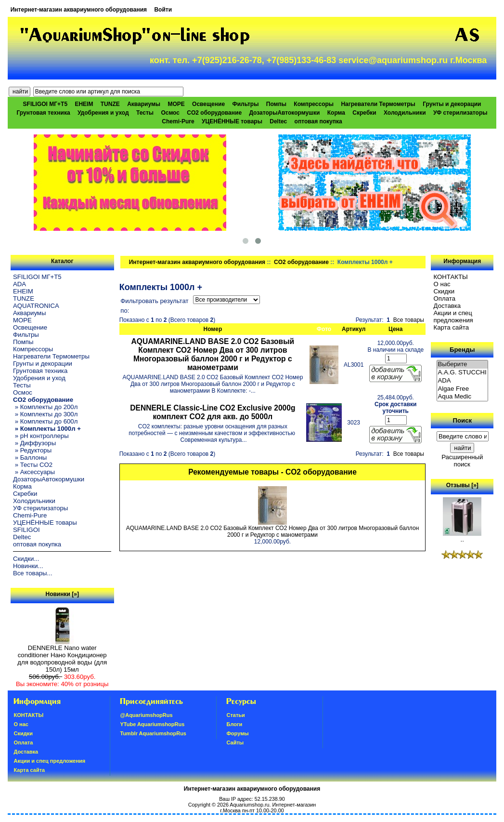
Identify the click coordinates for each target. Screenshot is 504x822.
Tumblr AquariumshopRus (153, 733)
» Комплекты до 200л (45, 407)
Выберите (463, 365)
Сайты (235, 742)
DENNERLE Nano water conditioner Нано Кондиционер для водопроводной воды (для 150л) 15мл (62, 656)
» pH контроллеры (41, 436)
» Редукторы (32, 450)
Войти (163, 10)
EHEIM (84, 104)
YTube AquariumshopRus (152, 724)
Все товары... (33, 573)
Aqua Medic (463, 397)
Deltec (278, 121)
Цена (396, 329)
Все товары (409, 320)
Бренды (462, 350)
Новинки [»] (62, 594)
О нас (442, 284)
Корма (336, 113)
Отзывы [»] (462, 485)
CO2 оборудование (301, 262)
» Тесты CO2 (33, 465)
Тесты (145, 113)
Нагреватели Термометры (378, 104)
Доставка (447, 306)
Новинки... (28, 566)
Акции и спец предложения (453, 317)
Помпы (276, 104)
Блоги (234, 724)
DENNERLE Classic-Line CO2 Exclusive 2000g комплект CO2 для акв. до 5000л (213, 412)
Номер (213, 329)
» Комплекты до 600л (45, 421)
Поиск (462, 420)
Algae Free (463, 389)
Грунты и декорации (452, 104)
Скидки (444, 291)
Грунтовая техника (43, 113)
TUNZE (110, 104)
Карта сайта (451, 327)
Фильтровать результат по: (154, 306)
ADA (19, 284)
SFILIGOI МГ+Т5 (45, 104)
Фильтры (245, 104)
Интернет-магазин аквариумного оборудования (79, 10)
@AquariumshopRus (146, 715)
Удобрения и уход (103, 113)
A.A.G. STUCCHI (463, 373)
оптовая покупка (318, 121)
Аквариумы (144, 104)
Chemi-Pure (178, 121)
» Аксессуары (34, 472)
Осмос (170, 113)
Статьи (235, 715)
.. (462, 537)
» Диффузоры (34, 443)
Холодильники (405, 113)
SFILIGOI (26, 530)
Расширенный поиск (462, 461)
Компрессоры (314, 104)
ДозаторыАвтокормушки (284, 113)
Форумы (237, 733)
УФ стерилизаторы (460, 113)
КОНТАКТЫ (451, 277)
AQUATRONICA (36, 306)
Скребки (364, 113)
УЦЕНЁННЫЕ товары (232, 121)
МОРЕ (176, 104)
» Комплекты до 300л (45, 414)
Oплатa (445, 298)
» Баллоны (30, 457)
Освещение (208, 104)
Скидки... (26, 559)
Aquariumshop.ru (249, 805)
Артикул (354, 329)
